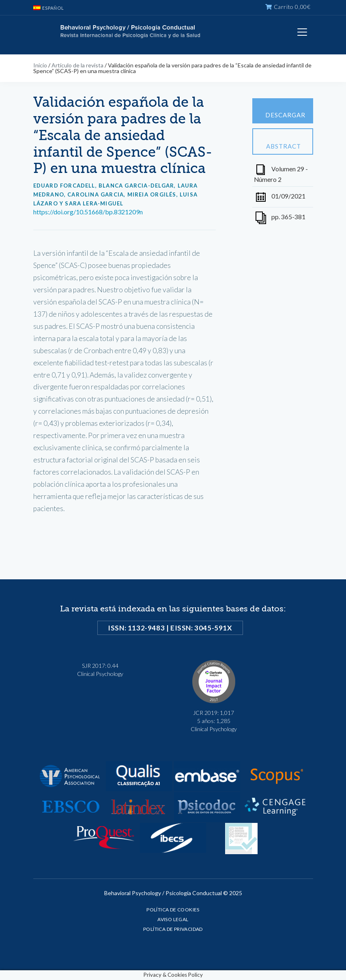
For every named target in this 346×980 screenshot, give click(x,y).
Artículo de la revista (77, 65)
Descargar (285, 111)
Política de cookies (173, 910)
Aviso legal (173, 919)
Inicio (40, 65)
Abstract (284, 142)
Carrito (288, 7)
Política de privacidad (173, 929)
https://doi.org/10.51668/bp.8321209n (88, 212)
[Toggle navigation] (302, 32)
